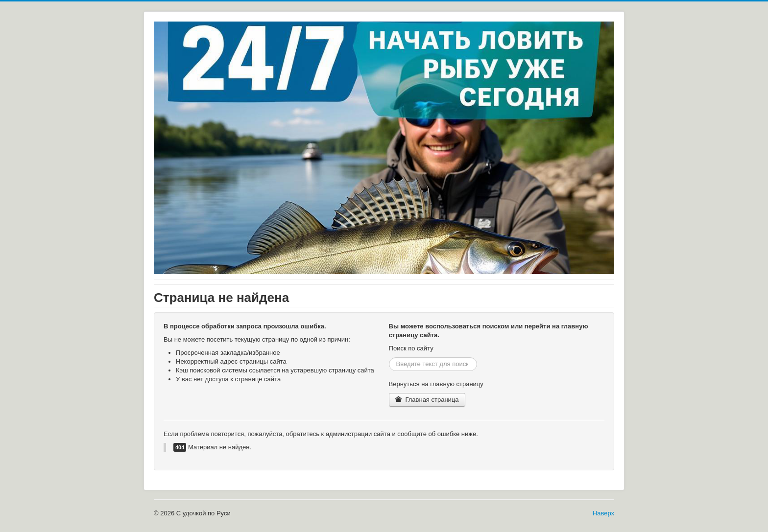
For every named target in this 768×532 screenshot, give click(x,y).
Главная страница (427, 400)
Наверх (603, 513)
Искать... (389, 358)
